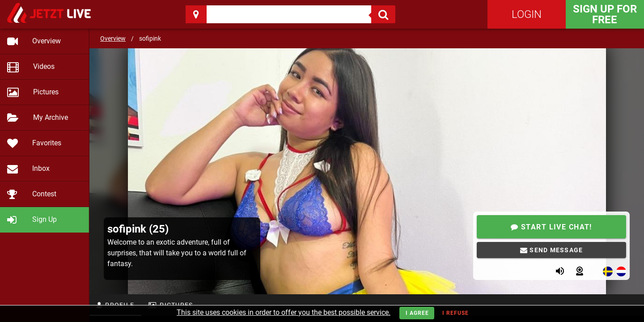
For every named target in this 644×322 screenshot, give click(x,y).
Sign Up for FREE (605, 14)
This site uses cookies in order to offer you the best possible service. (284, 312)
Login (527, 14)
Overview (113, 38)
